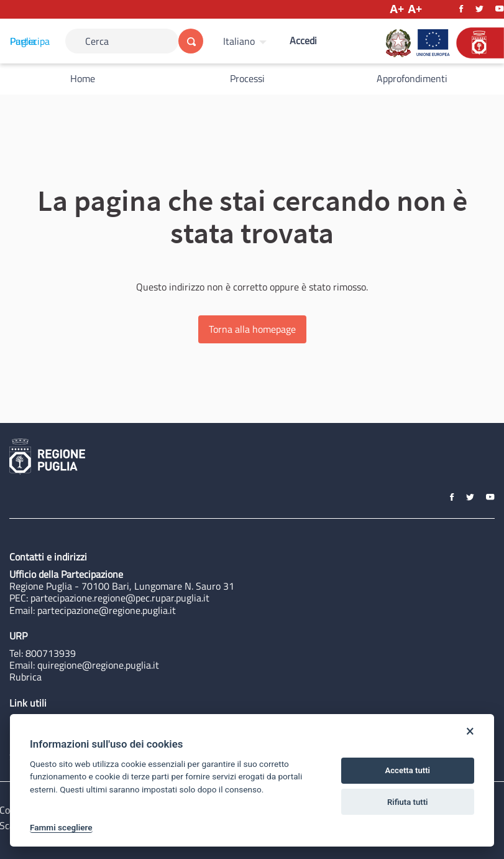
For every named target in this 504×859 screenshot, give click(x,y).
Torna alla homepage (252, 329)
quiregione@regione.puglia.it (98, 665)
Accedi (303, 40)
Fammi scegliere (61, 827)
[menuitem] (246, 41)
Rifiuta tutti (408, 802)
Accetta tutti (407, 770)
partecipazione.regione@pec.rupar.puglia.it (120, 598)
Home (83, 78)
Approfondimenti (412, 78)
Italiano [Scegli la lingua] (239, 41)
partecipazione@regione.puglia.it (107, 610)
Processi (247, 78)
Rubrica (25, 677)
